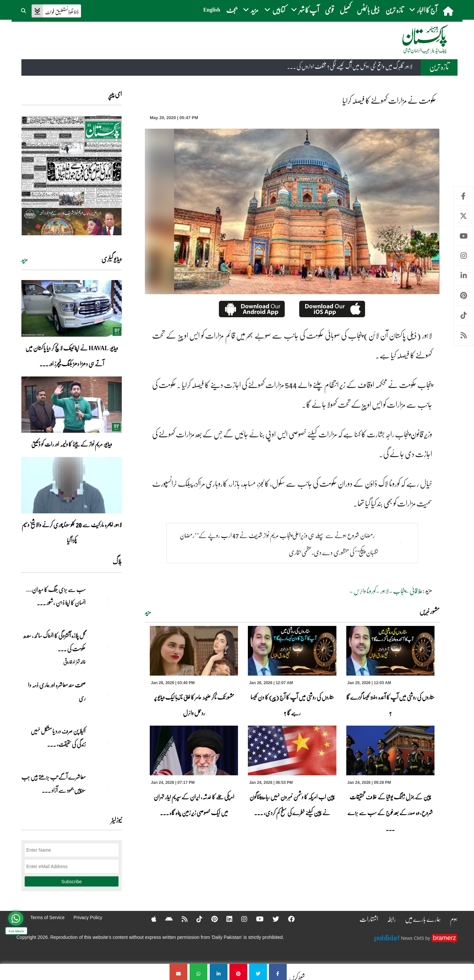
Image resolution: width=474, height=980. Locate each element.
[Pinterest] (210, 919)
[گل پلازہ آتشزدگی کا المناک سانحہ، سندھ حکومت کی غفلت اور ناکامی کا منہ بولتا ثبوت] (105, 647)
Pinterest (464, 296)
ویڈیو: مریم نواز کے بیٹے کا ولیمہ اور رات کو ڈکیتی (72, 444)
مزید (148, 612)
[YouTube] (256, 919)
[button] (24, 10)
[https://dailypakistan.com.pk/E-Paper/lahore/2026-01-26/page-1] (72, 175)
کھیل (345, 10)
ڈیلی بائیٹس (368, 10)
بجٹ (232, 10)
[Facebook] (287, 919)
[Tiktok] (195, 919)
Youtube (464, 236)
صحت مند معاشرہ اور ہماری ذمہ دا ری (57, 691)
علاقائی (416, 591)
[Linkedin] (225, 919)
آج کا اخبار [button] (423, 10)
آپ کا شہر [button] (305, 10)
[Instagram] (240, 919)
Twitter (464, 216)
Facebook (464, 196)
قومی (329, 10)
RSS (464, 335)
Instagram (464, 256)
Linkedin (464, 276)
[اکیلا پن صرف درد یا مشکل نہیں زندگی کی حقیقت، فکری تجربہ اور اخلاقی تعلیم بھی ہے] (105, 742)
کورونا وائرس (365, 591)
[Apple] (150, 919)
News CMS (413, 938)
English (212, 10)
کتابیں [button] (275, 10)
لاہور (384, 591)
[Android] (165, 919)
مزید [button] (251, 10)
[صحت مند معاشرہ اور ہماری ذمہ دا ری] (105, 696)
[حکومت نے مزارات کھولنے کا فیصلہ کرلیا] (278, 972)
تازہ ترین (394, 10)
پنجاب (399, 591)
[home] (449, 11)
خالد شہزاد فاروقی (74, 662)
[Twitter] (272, 919)
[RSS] (180, 919)
